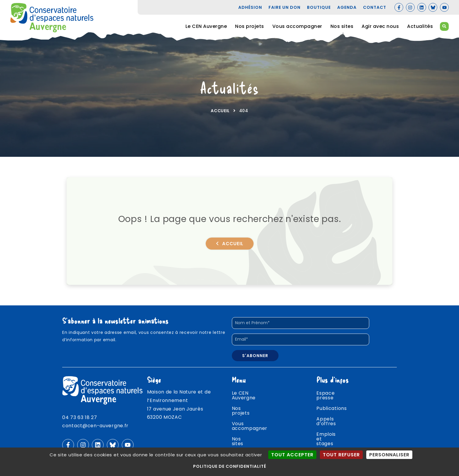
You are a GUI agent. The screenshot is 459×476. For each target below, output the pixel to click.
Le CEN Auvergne (206, 26)
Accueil (220, 111)
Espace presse (335, 394)
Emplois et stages (339, 426)
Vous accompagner (297, 26)
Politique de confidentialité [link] (230, 466)
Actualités (420, 26)
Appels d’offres (336, 415)
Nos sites (342, 26)
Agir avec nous (380, 26)
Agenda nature (335, 436)
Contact (327, 447)
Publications (331, 404)
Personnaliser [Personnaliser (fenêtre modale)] (389, 455)
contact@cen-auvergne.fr (95, 426)
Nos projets (250, 26)
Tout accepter (292, 455)
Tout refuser (341, 455)
